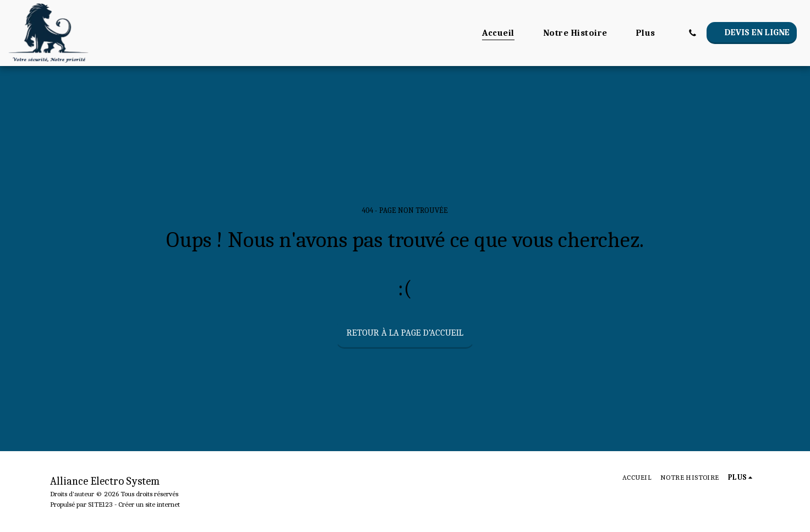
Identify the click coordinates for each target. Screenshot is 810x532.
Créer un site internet (149, 504)
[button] (692, 33)
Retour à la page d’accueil (405, 333)
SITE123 (100, 504)
